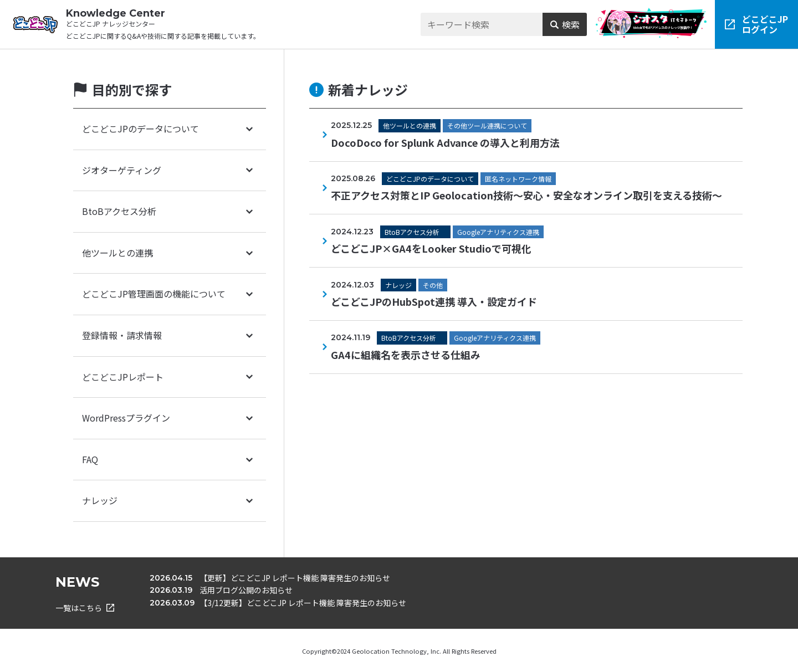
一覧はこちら (85, 608)
